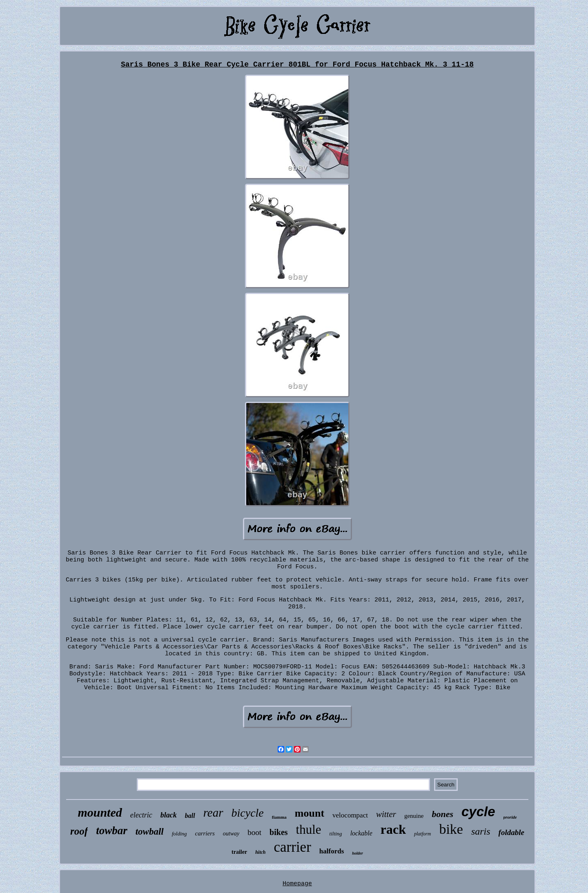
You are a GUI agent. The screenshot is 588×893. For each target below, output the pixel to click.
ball (190, 816)
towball (150, 832)
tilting (336, 834)
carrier (293, 847)
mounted (100, 812)
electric (141, 815)
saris (481, 831)
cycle (478, 812)
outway (231, 834)
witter (386, 814)
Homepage (297, 884)
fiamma (279, 817)
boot (254, 832)
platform (422, 834)
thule (309, 830)
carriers (205, 833)
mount (310, 813)
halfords (332, 851)
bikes (278, 832)
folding (179, 834)
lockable (361, 833)
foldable (511, 832)
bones (442, 814)
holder (357, 853)
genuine (414, 816)
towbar (112, 831)
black (169, 815)
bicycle (248, 813)
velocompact (350, 815)
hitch (260, 852)
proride (510, 817)
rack (393, 829)
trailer (239, 852)
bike (451, 829)
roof (79, 831)
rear (213, 813)
